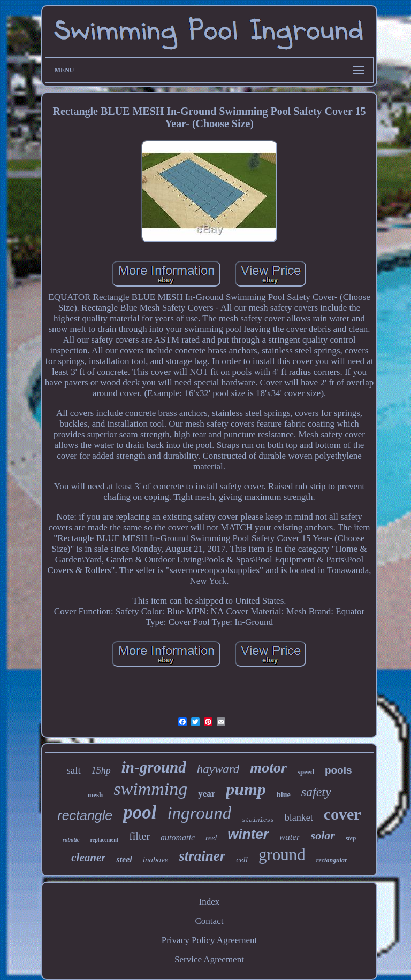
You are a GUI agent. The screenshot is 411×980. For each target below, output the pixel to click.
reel (211, 838)
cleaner (88, 858)
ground (282, 855)
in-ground (154, 767)
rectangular (332, 860)
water (290, 837)
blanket (299, 817)
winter (248, 834)
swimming (150, 789)
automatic (178, 838)
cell (242, 860)
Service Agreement (209, 959)
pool (140, 812)
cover (342, 814)
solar (323, 835)
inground (199, 813)
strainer (202, 856)
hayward (218, 769)
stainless (258, 820)
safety (316, 792)
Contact (210, 921)
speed (306, 772)
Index (210, 902)
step (351, 838)
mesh (95, 795)
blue (284, 795)
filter (139, 836)
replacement (105, 840)
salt (73, 770)
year (207, 794)
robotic (71, 839)
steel (124, 859)
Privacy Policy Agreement (209, 940)
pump (246, 789)
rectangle (85, 815)
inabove (155, 860)
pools (338, 770)
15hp (101, 770)
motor (268, 767)
